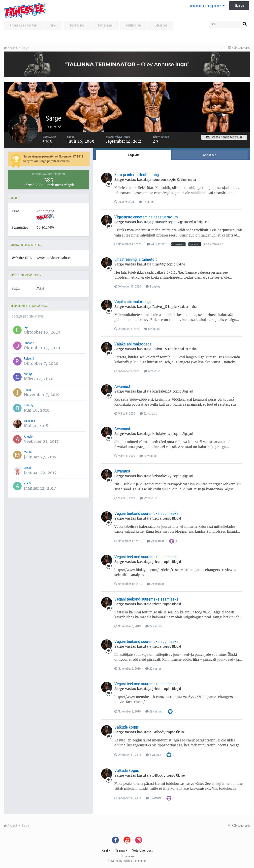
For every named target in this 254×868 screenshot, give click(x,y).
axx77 (28, 483)
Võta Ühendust (142, 850)
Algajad (188, 391)
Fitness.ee (105, 25)
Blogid (176, 518)
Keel (106, 850)
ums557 (29, 343)
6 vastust (153, 755)
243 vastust (156, 244)
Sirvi (53, 25)
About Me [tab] (210, 155)
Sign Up (239, 6)
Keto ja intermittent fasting (137, 175)
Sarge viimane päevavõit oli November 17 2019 (53, 156)
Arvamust (122, 386)
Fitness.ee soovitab (23, 25)
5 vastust (152, 329)
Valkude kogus (127, 727)
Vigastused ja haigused (193, 222)
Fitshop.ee (134, 25)
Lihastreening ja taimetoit (136, 259)
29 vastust (155, 541)
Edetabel (161, 25)
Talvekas (29, 421)
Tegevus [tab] (134, 155)
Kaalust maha (186, 180)
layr (26, 327)
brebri (27, 468)
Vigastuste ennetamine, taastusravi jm (146, 217)
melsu (28, 452)
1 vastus (146, 202)
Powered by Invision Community (127, 861)
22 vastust (148, 413)
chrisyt (28, 374)
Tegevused (77, 25)
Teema (121, 850)
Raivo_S (29, 358)
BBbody (29, 405)
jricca (27, 390)
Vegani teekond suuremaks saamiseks (146, 513)
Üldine (181, 264)
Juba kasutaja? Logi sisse (207, 6)
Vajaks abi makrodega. (133, 302)
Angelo (28, 436)
